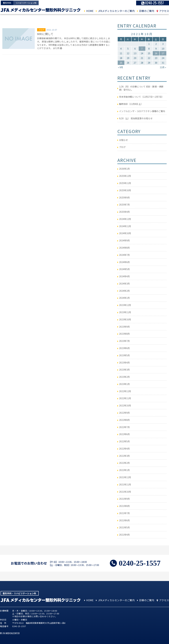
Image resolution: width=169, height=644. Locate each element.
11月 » (163, 67)
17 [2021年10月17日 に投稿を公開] (163, 53)
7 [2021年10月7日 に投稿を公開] (142, 49)
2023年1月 (124, 384)
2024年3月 (124, 284)
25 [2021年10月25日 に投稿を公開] (121, 63)
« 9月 (120, 67)
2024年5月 (124, 269)
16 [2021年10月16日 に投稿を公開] (156, 53)
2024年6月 (124, 262)
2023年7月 (124, 341)
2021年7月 (124, 513)
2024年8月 (124, 248)
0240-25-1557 (153, 3)
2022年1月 (124, 470)
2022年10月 (125, 405)
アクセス (163, 11)
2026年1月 (124, 169)
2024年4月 (124, 276)
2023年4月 (124, 363)
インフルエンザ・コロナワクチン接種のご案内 (142, 111)
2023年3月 (124, 370)
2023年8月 (124, 334)
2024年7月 (124, 255)
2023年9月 (124, 327)
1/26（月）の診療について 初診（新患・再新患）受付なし (141, 88)
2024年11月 (125, 226)
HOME (89, 11)
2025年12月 (125, 176)
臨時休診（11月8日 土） (131, 104)
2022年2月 (124, 463)
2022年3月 (124, 456)
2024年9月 (124, 240)
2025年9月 (124, 197)
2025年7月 (124, 205)
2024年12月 (125, 219)
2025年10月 (125, 190)
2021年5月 (124, 527)
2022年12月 (125, 391)
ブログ (41, 30)
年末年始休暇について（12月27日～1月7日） (141, 97)
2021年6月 (124, 520)
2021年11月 (125, 484)
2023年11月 (125, 312)
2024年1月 (124, 298)
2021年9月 (124, 499)
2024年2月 (124, 291)
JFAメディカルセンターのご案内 (115, 11)
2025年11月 (125, 183)
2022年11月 (125, 398)
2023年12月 (125, 305)
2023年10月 (125, 319)
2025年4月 (124, 212)
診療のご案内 (146, 11)
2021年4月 (124, 535)
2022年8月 (124, 420)
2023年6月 (124, 348)
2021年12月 (125, 477)
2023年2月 (124, 377)
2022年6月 (124, 434)
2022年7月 (124, 427)
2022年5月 (124, 441)
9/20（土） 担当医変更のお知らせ (136, 118)
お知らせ (123, 140)
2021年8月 (124, 506)
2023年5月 (124, 355)
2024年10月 (125, 233)
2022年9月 (124, 413)
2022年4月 (124, 449)
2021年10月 (125, 492)
